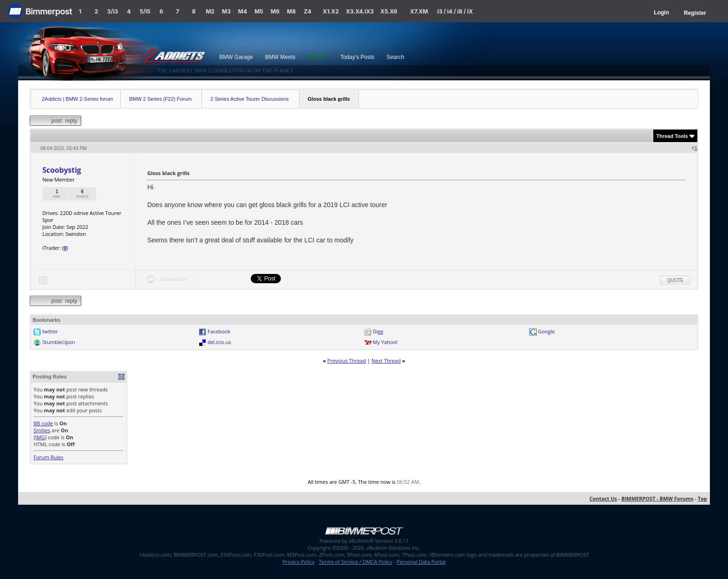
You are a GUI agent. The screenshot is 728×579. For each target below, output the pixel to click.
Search (396, 57)
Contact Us (603, 498)
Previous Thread (347, 361)
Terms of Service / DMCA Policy (355, 562)
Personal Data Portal (421, 562)
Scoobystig (62, 170)
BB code (43, 423)
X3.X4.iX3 (360, 11)
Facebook (219, 331)
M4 (243, 11)
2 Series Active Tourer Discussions (250, 99)
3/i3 (113, 11)
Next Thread (386, 361)
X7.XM (419, 11)
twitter (50, 331)
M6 (275, 11)
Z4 (307, 11)
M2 (210, 11)
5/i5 (145, 11)
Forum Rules (48, 457)
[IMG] (40, 437)
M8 (291, 11)
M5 (259, 11)
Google (546, 331)
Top (702, 498)
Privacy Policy (299, 562)
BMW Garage (236, 57)
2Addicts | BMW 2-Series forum (77, 99)
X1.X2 (331, 11)
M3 (226, 11)
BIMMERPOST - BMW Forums (657, 498)
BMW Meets (280, 57)
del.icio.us (219, 342)
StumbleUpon (59, 342)
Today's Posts (357, 57)
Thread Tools (672, 136)
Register (695, 13)
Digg (378, 331)
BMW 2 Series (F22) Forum (160, 99)
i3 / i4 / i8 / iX (455, 11)
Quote (675, 280)
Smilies (42, 430)
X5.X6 (389, 11)
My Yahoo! (385, 342)
